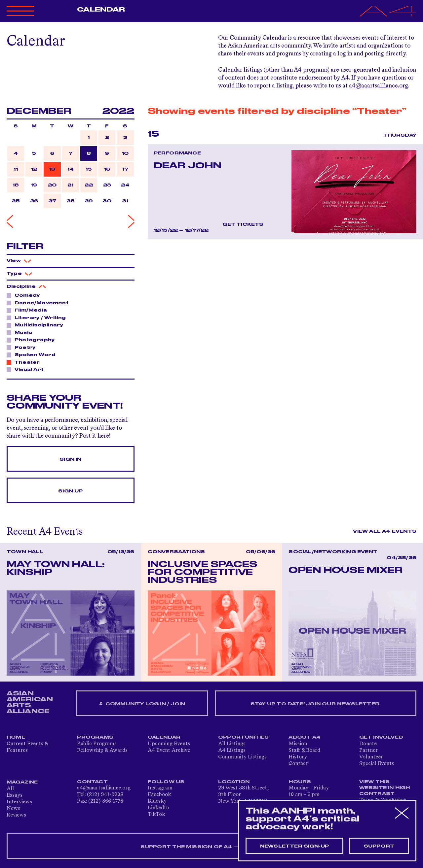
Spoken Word (33, 354)
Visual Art (27, 369)
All (10, 789)
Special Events (377, 764)
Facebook (159, 795)
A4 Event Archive (169, 751)
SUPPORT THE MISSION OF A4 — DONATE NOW (212, 847)
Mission (298, 744)
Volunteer (371, 757)
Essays (15, 795)
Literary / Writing (38, 317)
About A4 (305, 737)
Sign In (70, 459)
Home (16, 737)
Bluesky (157, 801)
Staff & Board (304, 751)
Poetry (23, 347)
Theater (25, 362)
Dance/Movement (40, 303)
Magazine (22, 782)
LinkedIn (158, 808)
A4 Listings (232, 751)
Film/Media (29, 310)
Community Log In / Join (142, 704)
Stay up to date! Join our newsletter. (316, 704)
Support (379, 846)
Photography (33, 340)
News (13, 809)
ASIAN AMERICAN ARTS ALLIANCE (30, 702)
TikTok (156, 815)
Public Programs (97, 744)
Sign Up (70, 491)
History (298, 757)
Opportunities (244, 737)
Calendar (101, 10)
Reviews (16, 815)
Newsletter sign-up (295, 846)
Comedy (25, 295)
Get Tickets (243, 224)
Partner (368, 751)
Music (21, 332)
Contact (298, 764)
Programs (95, 737)
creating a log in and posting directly (358, 54)
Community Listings (242, 757)
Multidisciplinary (37, 325)
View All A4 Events (385, 531)
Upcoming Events (169, 744)
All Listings (232, 744)
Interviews (19, 802)
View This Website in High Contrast (385, 788)
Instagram (160, 788)
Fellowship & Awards (102, 751)
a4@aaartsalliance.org (379, 86)
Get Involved (381, 737)
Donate (368, 744)
